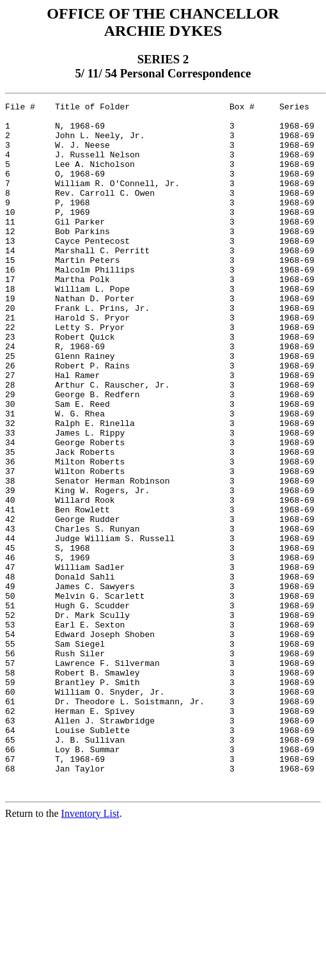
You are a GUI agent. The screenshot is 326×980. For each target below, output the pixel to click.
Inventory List (90, 952)
